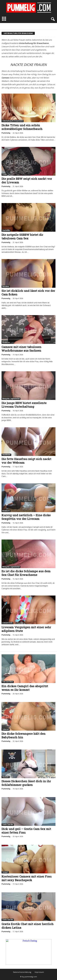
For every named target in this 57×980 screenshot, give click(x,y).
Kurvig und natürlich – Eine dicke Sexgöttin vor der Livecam (26, 517)
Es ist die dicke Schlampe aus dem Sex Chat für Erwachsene (26, 573)
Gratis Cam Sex (8, 825)
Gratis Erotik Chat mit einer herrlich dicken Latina (28, 926)
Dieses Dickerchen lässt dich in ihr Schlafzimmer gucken (26, 783)
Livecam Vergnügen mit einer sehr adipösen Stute (26, 629)
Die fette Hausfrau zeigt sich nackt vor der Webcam (26, 461)
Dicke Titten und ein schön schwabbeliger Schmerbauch (22, 127)
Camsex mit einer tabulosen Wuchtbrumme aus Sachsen (21, 349)
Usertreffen (6, 230)
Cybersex (6, 729)
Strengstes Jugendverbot (11, 399)
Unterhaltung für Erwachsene (13, 121)
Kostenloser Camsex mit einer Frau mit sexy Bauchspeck (27, 878)
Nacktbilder (6, 455)
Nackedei (6, 777)
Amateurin (6, 343)
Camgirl (5, 872)
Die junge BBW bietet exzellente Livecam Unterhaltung (24, 405)
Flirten (5, 174)
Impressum (39, 972)
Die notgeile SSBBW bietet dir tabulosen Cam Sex (22, 236)
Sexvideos (6, 286)
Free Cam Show (8, 682)
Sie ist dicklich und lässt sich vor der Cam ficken (28, 292)
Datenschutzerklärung (22, 972)
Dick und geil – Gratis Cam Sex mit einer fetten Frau (26, 831)
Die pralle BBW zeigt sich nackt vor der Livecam (27, 180)
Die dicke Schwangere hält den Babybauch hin (23, 735)
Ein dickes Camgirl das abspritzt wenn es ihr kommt (25, 688)
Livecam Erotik (7, 623)
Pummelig (6, 133)
